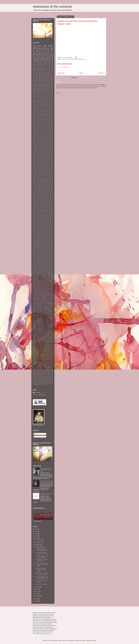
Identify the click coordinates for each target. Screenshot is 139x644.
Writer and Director (43, 345)
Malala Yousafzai (36, 229)
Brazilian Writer (45, 120)
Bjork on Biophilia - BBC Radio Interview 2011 (42, 578)
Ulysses (47, 320)
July (37, 589)
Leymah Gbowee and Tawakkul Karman (41, 221)
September (39, 547)
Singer (51, 52)
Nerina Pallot (41, 250)
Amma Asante (41, 100)
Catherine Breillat (43, 129)
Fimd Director (49, 164)
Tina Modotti (40, 319)
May (37, 594)
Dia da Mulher (48, 144)
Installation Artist (36, 188)
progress (36, 378)
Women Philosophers (37, 339)
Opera (41, 257)
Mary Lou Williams (37, 236)
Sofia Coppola (36, 286)
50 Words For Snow (46, 67)
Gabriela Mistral (44, 170)
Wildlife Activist (42, 332)
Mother (34, 65)
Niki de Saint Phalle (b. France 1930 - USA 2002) (46, 470)
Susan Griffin (50, 290)
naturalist (41, 371)
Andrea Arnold (65, 59)
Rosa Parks (35, 272)
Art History (41, 69)
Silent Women (38, 283)
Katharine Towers (47, 195)
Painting (46, 257)
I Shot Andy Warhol (44, 187)
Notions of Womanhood (44, 255)
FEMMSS (42, 159)
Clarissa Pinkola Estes (38, 137)
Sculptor (50, 280)
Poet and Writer (38, 265)
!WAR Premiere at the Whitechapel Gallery (42, 549)
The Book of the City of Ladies (39, 299)
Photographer (42, 60)
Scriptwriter (43, 280)
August (38, 587)
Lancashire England (49, 212)
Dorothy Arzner (40, 147)
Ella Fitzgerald (36, 154)
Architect (49, 103)
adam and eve (41, 347)
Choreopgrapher (36, 133)
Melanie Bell (50, 239)
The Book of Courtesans (46, 298)
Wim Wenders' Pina (40, 334)
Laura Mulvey (50, 216)
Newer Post (61, 73)
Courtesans (49, 140)
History (42, 73)
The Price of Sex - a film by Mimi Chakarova (42, 557)
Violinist (50, 321)
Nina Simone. (45, 251)
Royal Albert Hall (44, 272)
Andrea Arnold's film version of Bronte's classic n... (41, 570)
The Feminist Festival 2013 (46, 302)
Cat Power (49, 69)
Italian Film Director (42, 191)
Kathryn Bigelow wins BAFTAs (45, 201)
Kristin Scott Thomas (44, 207)
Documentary (36, 71)
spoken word (37, 382)
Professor (42, 81)
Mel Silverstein (43, 239)
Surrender (35, 290)
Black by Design (38, 115)
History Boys (36, 184)
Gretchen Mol (48, 174)
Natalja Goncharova (45, 249)
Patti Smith (41, 80)
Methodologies (41, 243)
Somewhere (43, 287)
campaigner (37, 351)
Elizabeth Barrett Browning (46, 153)
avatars (39, 349)
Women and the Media (48, 341)
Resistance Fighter (39, 271)
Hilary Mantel (37, 57)
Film (40, 59)
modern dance (47, 56)
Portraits (45, 265)
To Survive (47, 319)
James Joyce (50, 191)
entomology (51, 354)
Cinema (35, 59)
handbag (41, 364)
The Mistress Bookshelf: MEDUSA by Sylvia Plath (47, 482)
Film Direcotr (37, 162)
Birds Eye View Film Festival (43, 113)
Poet (34, 52)
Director (47, 146)
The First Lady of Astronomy (39, 303)
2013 (36, 534)
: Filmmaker (42, 94)
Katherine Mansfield (37, 196)
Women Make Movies (40, 85)
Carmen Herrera (43, 126)
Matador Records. (37, 238)
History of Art (43, 184)
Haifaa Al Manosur (48, 179)
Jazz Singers (45, 192)
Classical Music (48, 137)
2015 (36, 529)
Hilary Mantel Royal (49, 181)
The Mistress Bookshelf (41, 50)
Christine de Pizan (37, 135)
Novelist (36, 257)
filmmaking (47, 357)
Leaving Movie (36, 218)
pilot (50, 372)
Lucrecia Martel (49, 76)
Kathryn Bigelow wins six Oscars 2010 (41, 203)
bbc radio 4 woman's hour (47, 349)
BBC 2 (48, 106)
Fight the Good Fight (49, 161)
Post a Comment (64, 67)
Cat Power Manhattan (44, 128)
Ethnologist (35, 157)
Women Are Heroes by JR (45, 335)
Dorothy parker (48, 147)
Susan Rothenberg (39, 291)
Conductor (35, 140)
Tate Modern (49, 294)
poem (50, 60)
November (39, 542)
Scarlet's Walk (36, 280)
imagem (36, 365)
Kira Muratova (43, 205)
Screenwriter (50, 81)
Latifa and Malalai (42, 216)
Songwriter (47, 57)
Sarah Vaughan (48, 279)
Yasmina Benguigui (43, 346)
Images (47, 73)
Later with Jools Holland (43, 214)
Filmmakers (42, 164)
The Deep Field (45, 301)
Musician (47, 48)
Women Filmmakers (45, 65)
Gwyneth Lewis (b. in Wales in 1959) (42, 177)
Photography (48, 80)
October (38, 545)
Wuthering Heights (80, 59)
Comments (37, 437)
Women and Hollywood (45, 88)
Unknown (37, 392)
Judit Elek (51, 194)
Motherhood (36, 79)
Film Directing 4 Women (46, 162)
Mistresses (45, 244)
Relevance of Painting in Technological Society (43, 269)
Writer (50, 46)
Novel (52, 255)
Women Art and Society (38, 336)
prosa (41, 378)
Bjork (46, 61)
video (43, 382)
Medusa (44, 238)
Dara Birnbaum (46, 143)
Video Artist (43, 321)
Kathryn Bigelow (37, 64)
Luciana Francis (47, 64)
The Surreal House (45, 316)
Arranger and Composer (38, 104)
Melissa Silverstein (39, 240)
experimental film (43, 356)
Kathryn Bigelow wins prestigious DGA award (42, 202)
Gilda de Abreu (45, 173)
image (52, 364)
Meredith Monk (48, 240)
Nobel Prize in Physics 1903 (39, 254)
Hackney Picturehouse (37, 179)
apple (34, 349)
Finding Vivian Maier (37, 165)
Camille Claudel (36, 122)
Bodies (44, 115)
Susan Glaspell (42, 290)
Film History (35, 164)
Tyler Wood (41, 320)
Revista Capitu (48, 271)
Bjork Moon (41, 114)
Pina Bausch (38, 55)
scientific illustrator (43, 380)
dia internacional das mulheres (45, 353)
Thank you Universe (37, 295)
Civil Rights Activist (37, 136)
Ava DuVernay (42, 106)
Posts (36, 434)
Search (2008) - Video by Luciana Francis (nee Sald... (42, 565)
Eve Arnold (49, 157)
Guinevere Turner (37, 176)
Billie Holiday (39, 111)
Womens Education (42, 343)
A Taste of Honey (49, 94)
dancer (37, 53)
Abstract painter (36, 96)
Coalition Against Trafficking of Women (42, 139)
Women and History (37, 341)
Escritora (49, 155)
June (37, 592)
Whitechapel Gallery (42, 331)
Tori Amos (38, 83)
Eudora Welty (42, 157)
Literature (51, 223)
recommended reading (46, 379)
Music (40, 247)
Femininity (49, 159)
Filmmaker (72, 59)
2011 (48, 92)
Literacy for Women (43, 223)
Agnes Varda (45, 96)
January (38, 596)
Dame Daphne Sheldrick (38, 142)
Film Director (50, 53)
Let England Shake (47, 220)
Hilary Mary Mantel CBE (40, 183)
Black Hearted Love (49, 114)
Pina (50, 262)
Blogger (94, 641)
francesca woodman (44, 362)
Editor (46, 150)
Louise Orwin (45, 225)
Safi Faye (47, 273)
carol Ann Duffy (44, 351)
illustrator (47, 364)
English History (42, 155)
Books (42, 53)
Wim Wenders (50, 332)
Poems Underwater (49, 264)
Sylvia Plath (36, 292)
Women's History (48, 55)
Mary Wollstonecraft (47, 236)
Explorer (41, 158)
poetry (34, 61)
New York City (48, 250)
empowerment (43, 354)
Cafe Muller (38, 56)
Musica (44, 247)
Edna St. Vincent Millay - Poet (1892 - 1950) (42, 574)
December (39, 540)
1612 (39, 92)
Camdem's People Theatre (45, 121)
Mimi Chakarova (38, 244)
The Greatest (49, 303)
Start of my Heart (41, 288)
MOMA (50, 228)
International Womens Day (42, 190)
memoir (42, 367)
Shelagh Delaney (46, 282)
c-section (51, 350)
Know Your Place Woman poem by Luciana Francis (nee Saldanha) (43, 206)
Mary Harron (49, 235)
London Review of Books (46, 224)
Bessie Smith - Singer (46, 109)
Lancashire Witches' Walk (40, 213)
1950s (44, 92)
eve (36, 356)
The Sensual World (41, 313)
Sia (52, 282)
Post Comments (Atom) (85, 78)
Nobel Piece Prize (47, 253)
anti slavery (49, 347)
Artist (39, 48)
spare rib (51, 380)
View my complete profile (39, 395)
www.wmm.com (40, 384)
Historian (49, 183)
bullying (46, 350)
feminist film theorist (45, 89)
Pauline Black (36, 260)
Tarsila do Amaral (41, 294)
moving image (48, 367)
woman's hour (48, 383)
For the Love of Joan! (41, 584)
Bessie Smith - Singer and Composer (41, 110)
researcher (35, 380)
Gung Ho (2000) (47, 176)
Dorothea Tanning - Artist (47, 71)
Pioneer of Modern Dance (38, 264)
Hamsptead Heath (37, 180)
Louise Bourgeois (37, 225)
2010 (36, 599)
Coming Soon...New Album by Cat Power (42, 553)
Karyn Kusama (38, 195)
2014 (36, 531)
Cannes (44, 122)
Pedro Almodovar (45, 260)
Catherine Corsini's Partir (43, 131)
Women (42, 84)
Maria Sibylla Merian (37, 232)
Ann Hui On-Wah (49, 100)
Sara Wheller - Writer (38, 279)
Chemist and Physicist (45, 132)
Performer (46, 261)
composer (35, 67)
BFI (52, 106)
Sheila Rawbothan (37, 282)
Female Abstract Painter (41, 72)
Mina (50, 77)
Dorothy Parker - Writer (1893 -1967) (42, 560)
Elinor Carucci (49, 151)
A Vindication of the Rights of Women (43, 95)
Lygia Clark (44, 228)
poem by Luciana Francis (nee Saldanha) (42, 373)
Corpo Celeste (42, 140)
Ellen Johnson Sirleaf (45, 154)
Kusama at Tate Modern (44, 209)
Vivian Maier (42, 325)
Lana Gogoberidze (38, 212)
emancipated (36, 354)
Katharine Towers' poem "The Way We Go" (46, 494)
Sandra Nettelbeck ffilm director (44, 277)
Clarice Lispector (48, 136)
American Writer (37, 68)
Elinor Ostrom (36, 153)
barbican (35, 89)
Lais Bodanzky (50, 210)
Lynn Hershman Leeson (41, 77)
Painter (35, 60)
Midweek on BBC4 (49, 243)
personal (35, 372)
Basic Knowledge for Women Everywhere (43, 107)
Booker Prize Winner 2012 (46, 117)
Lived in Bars (37, 224)
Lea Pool (49, 217)
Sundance (49, 288)
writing (34, 384)
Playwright (35, 81)
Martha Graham (41, 235)
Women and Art (48, 339)
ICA (51, 187)
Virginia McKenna (37, 323)
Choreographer (43, 52)
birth (35, 350)
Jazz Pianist (37, 192)
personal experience (43, 372)
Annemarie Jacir (38, 102)
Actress (41, 61)
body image (40, 350)
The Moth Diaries (41, 309)
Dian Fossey (36, 146)
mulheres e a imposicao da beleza (40, 368)
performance (48, 371)
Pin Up (45, 262)
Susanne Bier (48, 291)
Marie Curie (39, 233)
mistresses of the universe (52, 7)
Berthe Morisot (36, 109)
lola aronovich (36, 367)
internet (41, 365)
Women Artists (49, 84)
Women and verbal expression (41, 342)
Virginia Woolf (46, 323)
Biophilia (46, 111)
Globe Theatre (40, 174)
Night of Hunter (36, 251)
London (42, 76)
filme (42, 357)
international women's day (39, 91)
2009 (36, 601)
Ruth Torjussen (41, 273)
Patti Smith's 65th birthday (45, 258)
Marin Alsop (46, 233)
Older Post (102, 73)
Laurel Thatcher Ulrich (40, 217)
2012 (36, 536)
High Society (40, 181)
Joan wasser (46, 75)
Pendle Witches (39, 261)
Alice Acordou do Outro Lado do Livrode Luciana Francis (43, 98)
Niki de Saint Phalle (45, 79)
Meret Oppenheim (37, 242)
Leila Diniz (44, 218)
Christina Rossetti (47, 133)
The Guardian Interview (38, 305)
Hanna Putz (45, 180)
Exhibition (35, 158)
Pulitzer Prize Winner (47, 268)
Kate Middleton (47, 59)
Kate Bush (48, 63)
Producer (45, 266)
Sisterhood (49, 284)
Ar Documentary (41, 103)
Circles (50, 135)
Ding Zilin (42, 146)
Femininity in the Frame (38, 161)
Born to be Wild (37, 118)
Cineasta (45, 135)
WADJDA (42, 327)
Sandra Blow (41, 275)
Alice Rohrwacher (42, 99)
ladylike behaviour (48, 365)
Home (81, 73)
